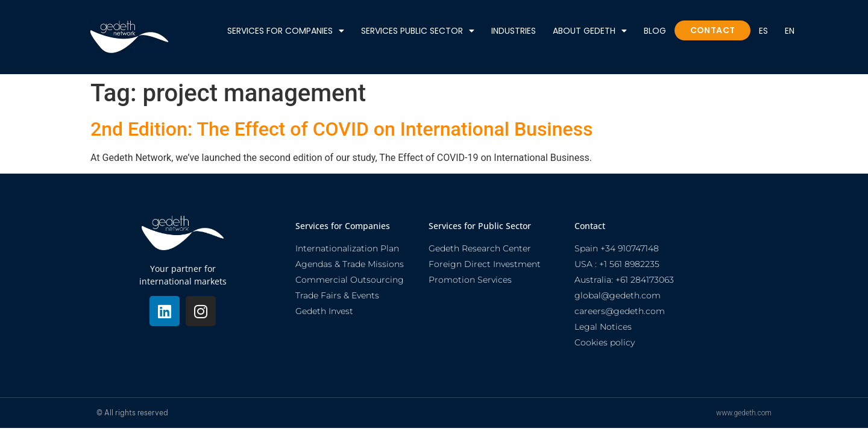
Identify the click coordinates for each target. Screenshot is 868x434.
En (790, 31)
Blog (655, 31)
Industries (514, 31)
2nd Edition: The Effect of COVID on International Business (341, 129)
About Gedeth (590, 30)
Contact (713, 30)
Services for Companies (286, 30)
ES (763, 31)
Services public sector (418, 30)
